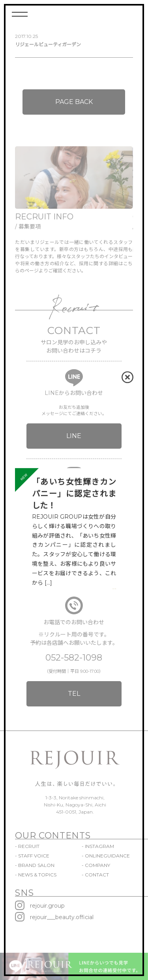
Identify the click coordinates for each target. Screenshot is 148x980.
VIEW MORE (114, 589)
